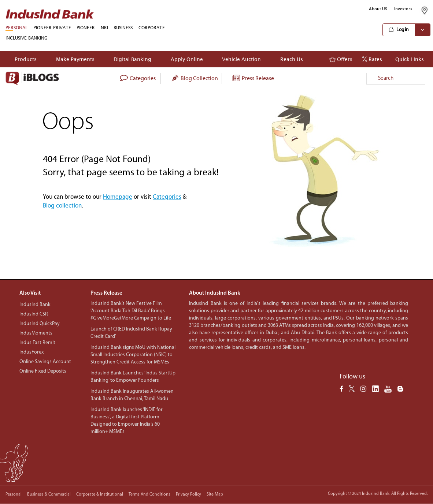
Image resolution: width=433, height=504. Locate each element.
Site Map (215, 494)
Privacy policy (188, 494)
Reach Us (292, 59)
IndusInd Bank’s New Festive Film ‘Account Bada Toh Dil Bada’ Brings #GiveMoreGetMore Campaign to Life (131, 311)
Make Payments (75, 59)
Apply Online (187, 59)
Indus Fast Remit (37, 343)
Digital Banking (132, 59)
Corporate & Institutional (100, 494)
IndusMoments (36, 333)
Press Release (253, 79)
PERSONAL (16, 28)
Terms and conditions (149, 494)
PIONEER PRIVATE (52, 28)
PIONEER (86, 28)
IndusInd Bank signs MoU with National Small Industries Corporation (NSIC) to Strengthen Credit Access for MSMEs (133, 355)
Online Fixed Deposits (43, 371)
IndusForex (32, 352)
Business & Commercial (49, 494)
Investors (403, 9)
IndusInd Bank (35, 305)
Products (26, 59)
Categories (167, 197)
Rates (372, 59)
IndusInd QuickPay (40, 324)
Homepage (118, 197)
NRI (104, 28)
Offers (341, 59)
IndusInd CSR (34, 314)
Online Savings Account (45, 362)
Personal (14, 494)
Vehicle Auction (241, 59)
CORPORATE (152, 28)
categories (138, 79)
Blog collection (194, 79)
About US (378, 9)
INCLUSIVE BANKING (27, 38)
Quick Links (408, 59)
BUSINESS (123, 28)
